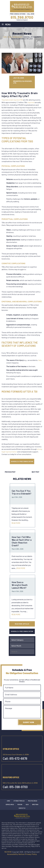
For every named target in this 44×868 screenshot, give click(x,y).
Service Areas (10, 804)
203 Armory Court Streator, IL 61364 (16, 754)
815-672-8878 (18, 758)
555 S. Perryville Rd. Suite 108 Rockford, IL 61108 (20, 783)
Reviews (20, 804)
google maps (24, 858)
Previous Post (10, 472)
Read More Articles (22, 624)
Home (8, 801)
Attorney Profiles (19, 801)
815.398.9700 (22, 17)
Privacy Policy (31, 854)
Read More (16, 523)
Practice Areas (33, 801)
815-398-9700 (19, 787)
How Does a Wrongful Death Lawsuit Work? (20, 585)
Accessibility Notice (16, 854)
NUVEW (8, 852)
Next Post (35, 472)
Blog (27, 804)
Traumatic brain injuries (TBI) (12, 100)
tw (18, 86)
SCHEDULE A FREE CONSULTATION (22, 461)
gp (21, 86)
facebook (15, 858)
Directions (35, 804)
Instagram (19, 858)
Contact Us (22, 808)
